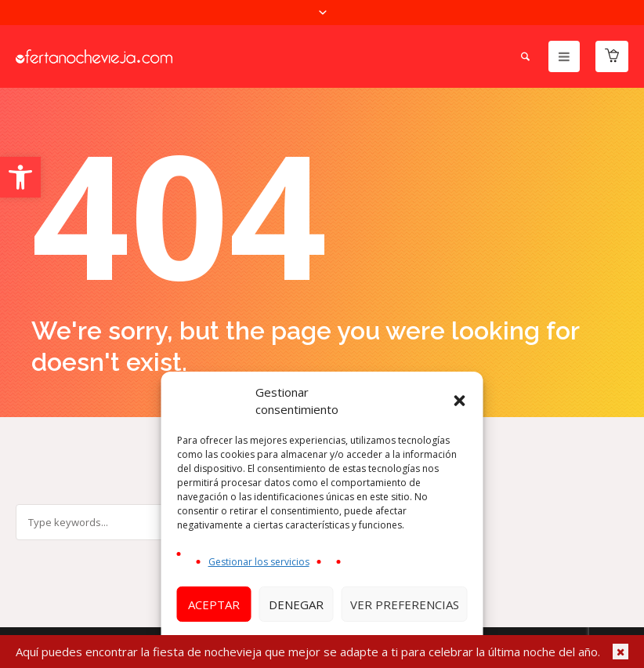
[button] (20, 177)
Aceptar (214, 604)
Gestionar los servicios (259, 562)
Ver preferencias (405, 604)
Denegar (296, 604)
